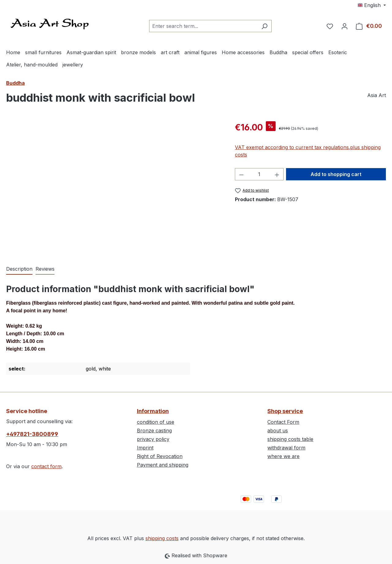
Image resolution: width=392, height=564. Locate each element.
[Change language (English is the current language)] (372, 5)
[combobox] (203, 26)
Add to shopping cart (336, 174)
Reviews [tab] (45, 269)
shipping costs (162, 538)
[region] (114, 187)
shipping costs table (290, 439)
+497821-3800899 (32, 434)
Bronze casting (154, 431)
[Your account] (345, 26)
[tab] (19, 269)
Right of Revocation (160, 456)
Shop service (285, 411)
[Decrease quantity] (241, 174)
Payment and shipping (163, 465)
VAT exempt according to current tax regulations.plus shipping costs (308, 151)
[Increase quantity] (277, 174)
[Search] (264, 26)
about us (278, 431)
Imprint (145, 448)
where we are (283, 456)
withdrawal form (286, 448)
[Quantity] (259, 174)
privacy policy (153, 439)
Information (153, 411)
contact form (46, 466)
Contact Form (283, 422)
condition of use (156, 422)
